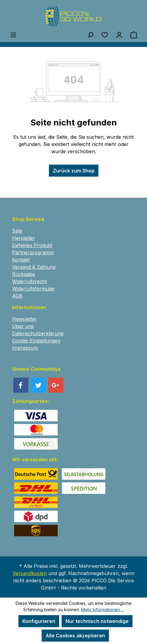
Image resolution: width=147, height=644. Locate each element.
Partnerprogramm (33, 252)
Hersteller (23, 238)
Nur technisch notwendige (97, 621)
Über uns (23, 326)
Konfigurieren (39, 621)
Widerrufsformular (34, 289)
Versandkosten (30, 573)
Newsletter (24, 319)
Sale (17, 231)
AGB (17, 296)
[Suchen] (90, 35)
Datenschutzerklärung (38, 333)
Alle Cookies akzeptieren (75, 636)
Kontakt (21, 260)
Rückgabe (24, 274)
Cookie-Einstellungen (36, 341)
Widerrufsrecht (29, 281)
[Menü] (13, 35)
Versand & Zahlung (34, 267)
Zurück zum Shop (74, 171)
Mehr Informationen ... (102, 610)
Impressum (25, 348)
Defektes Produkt (32, 245)
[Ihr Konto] (119, 35)
